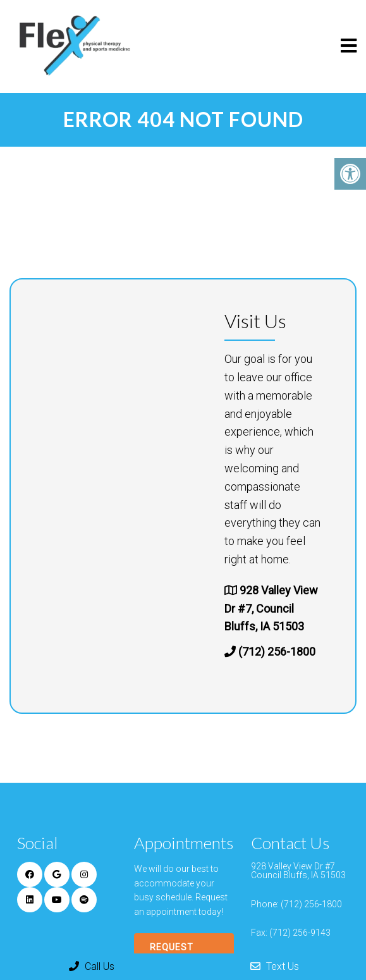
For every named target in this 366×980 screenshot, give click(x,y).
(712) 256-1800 (277, 652)
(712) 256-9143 (300, 933)
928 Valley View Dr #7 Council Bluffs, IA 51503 (298, 871)
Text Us (275, 966)
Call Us (92, 966)
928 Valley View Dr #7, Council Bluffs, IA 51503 (271, 609)
